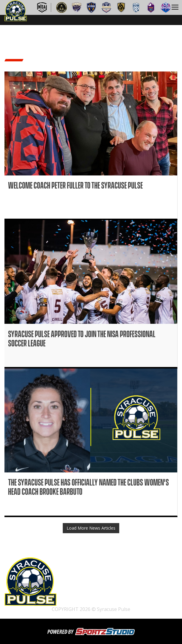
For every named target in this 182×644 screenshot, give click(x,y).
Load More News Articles (91, 528)
